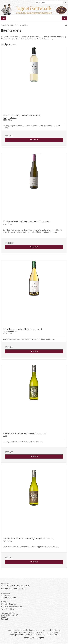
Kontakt (4, 617)
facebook (5, 619)
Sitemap (58, 635)
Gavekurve (5, 596)
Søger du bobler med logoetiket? (14, 589)
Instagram (39, 638)
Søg (65, 2)
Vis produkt (34, 140)
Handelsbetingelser (9, 604)
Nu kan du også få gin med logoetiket (15, 586)
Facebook (29, 638)
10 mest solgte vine (9, 598)
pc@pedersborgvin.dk (24, 635)
